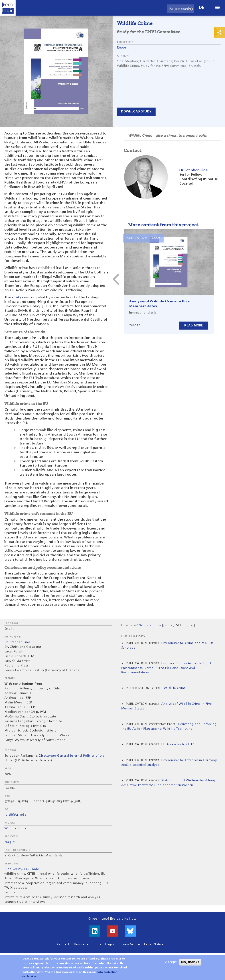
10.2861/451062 (15, 815)
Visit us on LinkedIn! (95, 931)
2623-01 (10, 842)
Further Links (133, 636)
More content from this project (163, 225)
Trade (35, 869)
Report (122, 48)
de (202, 8)
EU (26, 869)
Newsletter (82, 944)
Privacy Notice (129, 944)
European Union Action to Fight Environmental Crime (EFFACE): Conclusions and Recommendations (166, 668)
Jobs (98, 944)
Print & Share (219, 32)
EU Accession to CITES (178, 744)
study (16, 297)
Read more (194, 325)
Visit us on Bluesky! (130, 931)
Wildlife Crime (15, 828)
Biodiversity (13, 869)
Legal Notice (154, 944)
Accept (171, 963)
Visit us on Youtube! (113, 931)
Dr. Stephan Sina (17, 642)
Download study (137, 112)
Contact (63, 944)
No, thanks (190, 963)
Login (110, 944)
